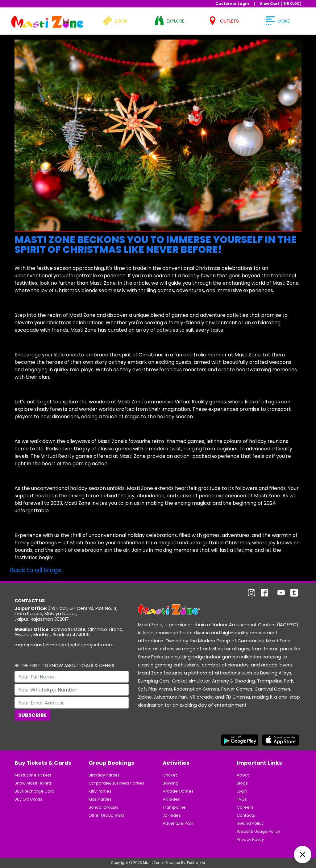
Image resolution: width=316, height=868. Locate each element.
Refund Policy (250, 823)
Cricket (170, 775)
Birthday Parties (104, 775)
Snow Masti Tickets (33, 783)
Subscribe (32, 715)
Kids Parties (100, 799)
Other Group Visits (107, 815)
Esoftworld (196, 863)
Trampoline (174, 807)
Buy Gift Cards (28, 799)
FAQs (242, 799)
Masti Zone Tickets (33, 775)
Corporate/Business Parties (116, 783)
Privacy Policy (250, 839)
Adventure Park (178, 823)
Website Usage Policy (258, 831)
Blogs (242, 783)
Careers (245, 807)
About (243, 775)
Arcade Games (178, 791)
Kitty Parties (100, 791)
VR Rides (171, 799)
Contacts (246, 815)
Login (242, 791)
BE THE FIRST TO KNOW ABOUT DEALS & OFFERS (64, 666)
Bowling (170, 783)
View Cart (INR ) (281, 4)
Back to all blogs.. (37, 570)
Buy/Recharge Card (35, 791)
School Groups (103, 807)
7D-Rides (172, 815)
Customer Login (232, 4)
